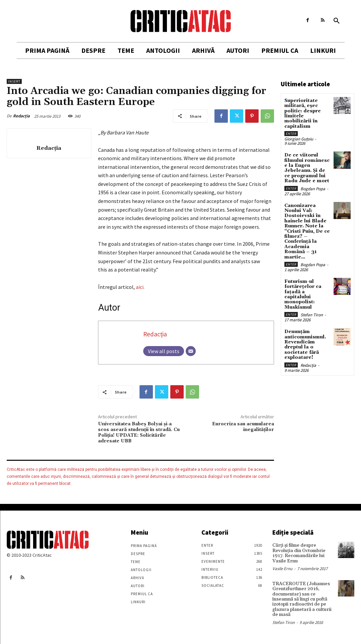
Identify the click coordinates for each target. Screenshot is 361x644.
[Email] (191, 351)
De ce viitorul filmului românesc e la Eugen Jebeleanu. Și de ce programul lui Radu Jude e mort (307, 168)
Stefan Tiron (312, 315)
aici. (140, 287)
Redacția (21, 116)
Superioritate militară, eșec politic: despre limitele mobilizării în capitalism (303, 114)
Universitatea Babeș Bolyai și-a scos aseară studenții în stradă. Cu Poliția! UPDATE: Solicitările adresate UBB (139, 432)
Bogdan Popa (313, 189)
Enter (291, 134)
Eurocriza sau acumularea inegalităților (243, 427)
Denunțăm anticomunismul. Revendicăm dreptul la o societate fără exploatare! (305, 345)
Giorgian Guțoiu (299, 139)
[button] (337, 21)
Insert (14, 81)
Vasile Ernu (282, 569)
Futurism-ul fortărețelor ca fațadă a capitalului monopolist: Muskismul (303, 294)
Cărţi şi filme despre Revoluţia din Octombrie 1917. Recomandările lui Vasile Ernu (299, 553)
